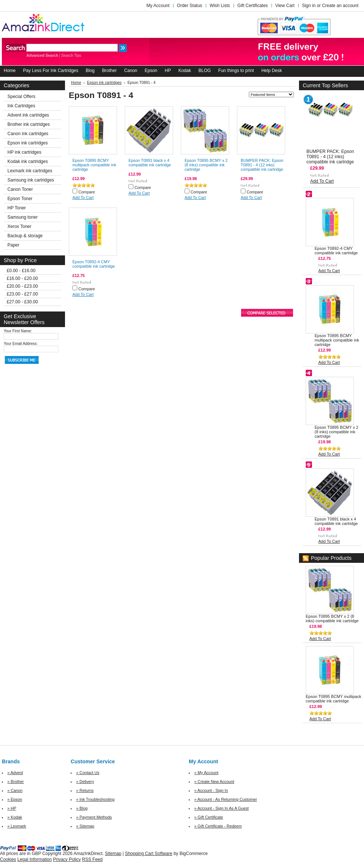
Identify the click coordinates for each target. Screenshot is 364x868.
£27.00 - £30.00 (22, 302)
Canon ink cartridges (28, 134)
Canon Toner (20, 189)
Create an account (340, 6)
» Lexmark (17, 826)
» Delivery (85, 781)
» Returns (85, 790)
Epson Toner (20, 199)
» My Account (206, 773)
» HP (12, 808)
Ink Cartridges (21, 106)
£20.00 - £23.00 (22, 286)
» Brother (16, 781)
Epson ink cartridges (28, 143)
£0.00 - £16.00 (21, 271)
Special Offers (21, 97)
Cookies (8, 859)
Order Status (189, 6)
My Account (158, 6)
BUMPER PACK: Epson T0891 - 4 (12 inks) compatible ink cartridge (262, 165)
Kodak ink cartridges (28, 161)
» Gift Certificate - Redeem (218, 826)
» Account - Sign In (211, 790)
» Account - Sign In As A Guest (221, 808)
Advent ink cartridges (28, 115)
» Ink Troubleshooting (95, 799)
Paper (13, 245)
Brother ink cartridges (29, 124)
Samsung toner (22, 217)
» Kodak (15, 817)
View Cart (285, 6)
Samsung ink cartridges (31, 180)
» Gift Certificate (209, 817)
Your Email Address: (21, 344)
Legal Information (35, 859)
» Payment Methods (94, 817)
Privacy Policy (67, 859)
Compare (87, 192)
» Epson (15, 799)
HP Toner (17, 208)
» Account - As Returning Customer (226, 799)
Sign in (309, 6)
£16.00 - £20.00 (22, 278)
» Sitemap (85, 826)
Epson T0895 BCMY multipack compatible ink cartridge (94, 165)
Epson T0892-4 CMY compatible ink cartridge (94, 264)
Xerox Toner (19, 226)
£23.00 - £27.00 (22, 294)
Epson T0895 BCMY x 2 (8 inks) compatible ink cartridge (206, 165)
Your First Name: (18, 331)
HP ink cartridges (24, 152)
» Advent (15, 773)
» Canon (15, 790)
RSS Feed (92, 859)
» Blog (82, 808)
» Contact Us (88, 773)
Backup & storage (25, 236)
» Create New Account (214, 781)
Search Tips (71, 56)
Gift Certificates (253, 6)
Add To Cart (83, 198)
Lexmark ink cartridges (30, 171)
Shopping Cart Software (148, 854)
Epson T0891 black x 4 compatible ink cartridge (150, 163)
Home (76, 83)
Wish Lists (220, 6)
